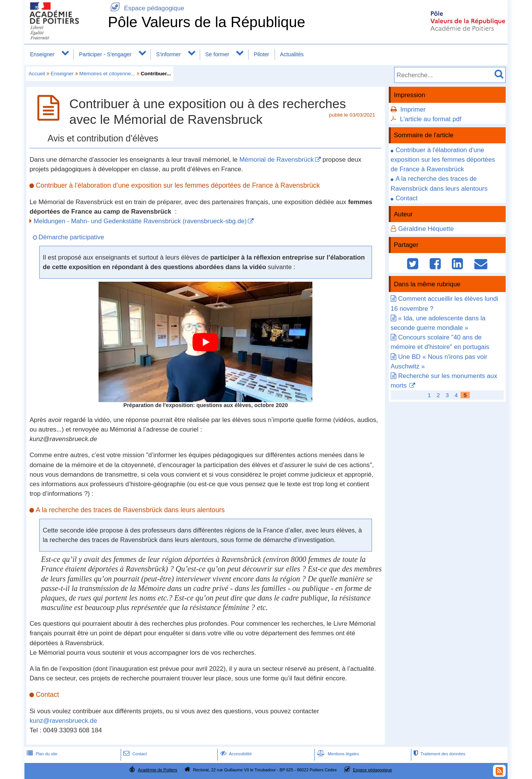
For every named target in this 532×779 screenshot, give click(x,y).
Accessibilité (235, 754)
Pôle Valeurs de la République (206, 22)
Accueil (37, 74)
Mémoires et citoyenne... (107, 74)
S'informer (168, 54)
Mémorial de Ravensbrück (277, 160)
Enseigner (42, 54)
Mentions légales (337, 754)
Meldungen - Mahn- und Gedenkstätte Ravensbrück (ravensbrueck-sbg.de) (140, 221)
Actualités (292, 54)
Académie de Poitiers (158, 770)
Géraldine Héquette (426, 229)
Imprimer (413, 110)
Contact (407, 198)
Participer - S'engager (105, 54)
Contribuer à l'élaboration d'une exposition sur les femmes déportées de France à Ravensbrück (443, 160)
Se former (217, 54)
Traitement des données (439, 754)
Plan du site (41, 754)
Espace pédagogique (146, 8)
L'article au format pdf (431, 119)
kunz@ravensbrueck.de (63, 721)
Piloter (261, 54)
